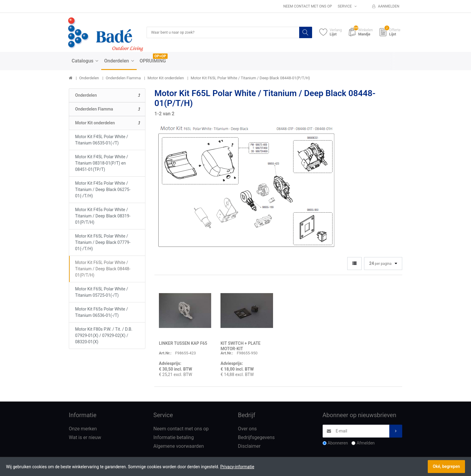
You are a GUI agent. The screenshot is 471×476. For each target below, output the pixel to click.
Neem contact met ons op (308, 6)
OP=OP (160, 57)
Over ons (247, 429)
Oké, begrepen (446, 466)
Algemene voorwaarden (179, 446)
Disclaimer (249, 446)
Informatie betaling (174, 438)
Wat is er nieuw (85, 438)
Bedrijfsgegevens (256, 438)
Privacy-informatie (237, 467)
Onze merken (83, 429)
